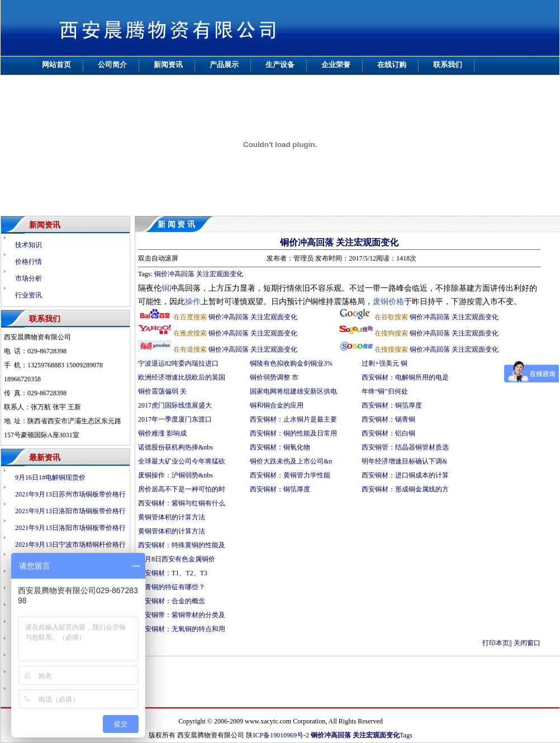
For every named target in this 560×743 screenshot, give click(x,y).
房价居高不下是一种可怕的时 (182, 489)
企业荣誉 (336, 65)
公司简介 (112, 65)
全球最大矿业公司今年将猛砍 (182, 461)
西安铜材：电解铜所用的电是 (405, 377)
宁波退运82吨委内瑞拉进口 (178, 363)
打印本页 (496, 643)
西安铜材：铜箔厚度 (280, 489)
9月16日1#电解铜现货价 (50, 477)
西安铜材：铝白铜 (389, 433)
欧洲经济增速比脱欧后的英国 (182, 377)
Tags (406, 735)
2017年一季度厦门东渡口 (175, 419)
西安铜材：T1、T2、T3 (173, 573)
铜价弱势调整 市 (274, 377)
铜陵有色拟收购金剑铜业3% (291, 363)
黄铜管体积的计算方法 (172, 517)
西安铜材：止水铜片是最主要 (293, 419)
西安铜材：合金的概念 (172, 601)
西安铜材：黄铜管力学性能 (290, 475)
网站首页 (56, 65)
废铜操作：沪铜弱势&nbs (175, 475)
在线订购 (392, 65)
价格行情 (29, 262)
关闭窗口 (527, 643)
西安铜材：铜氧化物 (280, 447)
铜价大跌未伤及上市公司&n (291, 461)
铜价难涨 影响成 (162, 433)
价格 (396, 301)
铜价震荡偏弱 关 (162, 391)
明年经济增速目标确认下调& (404, 461)
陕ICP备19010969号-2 (277, 735)
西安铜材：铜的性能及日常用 (293, 433)
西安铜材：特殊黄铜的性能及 (182, 545)
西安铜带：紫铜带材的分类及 (182, 615)
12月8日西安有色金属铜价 (177, 559)
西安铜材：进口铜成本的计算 (405, 475)
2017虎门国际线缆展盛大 (175, 405)
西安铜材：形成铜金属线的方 (405, 489)
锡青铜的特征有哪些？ (172, 587)
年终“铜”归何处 (385, 391)
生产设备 (280, 65)
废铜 (381, 301)
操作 (193, 301)
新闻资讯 (168, 65)
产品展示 (224, 65)
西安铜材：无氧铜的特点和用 (182, 629)
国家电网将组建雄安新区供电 (293, 391)
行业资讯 (29, 295)
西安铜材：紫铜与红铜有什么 (182, 503)
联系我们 (448, 65)
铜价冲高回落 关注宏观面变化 (339, 242)
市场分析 (29, 278)
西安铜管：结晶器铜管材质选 (405, 447)
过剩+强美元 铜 (385, 363)
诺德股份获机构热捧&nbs (175, 447)
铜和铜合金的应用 (277, 405)
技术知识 (29, 245)
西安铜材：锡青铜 (389, 419)
